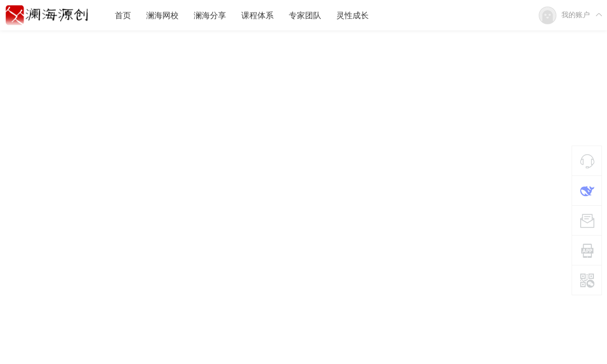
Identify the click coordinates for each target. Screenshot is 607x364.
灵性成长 (353, 15)
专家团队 (305, 15)
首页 (123, 15)
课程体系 (257, 15)
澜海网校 (162, 15)
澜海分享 (210, 15)
